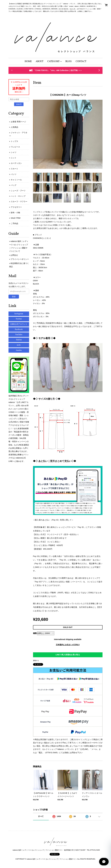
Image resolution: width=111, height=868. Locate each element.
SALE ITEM (16, 218)
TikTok (19, 340)
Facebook (19, 329)
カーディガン (16, 163)
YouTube (19, 335)
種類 (35, 633)
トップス (14, 141)
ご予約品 (14, 223)
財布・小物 (15, 213)
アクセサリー (16, 207)
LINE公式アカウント (19, 324)
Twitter (19, 319)
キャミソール (16, 180)
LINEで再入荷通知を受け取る (68, 655)
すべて (41, 816)
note (19, 345)
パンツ (14, 174)
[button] (54, 61)
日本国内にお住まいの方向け (68, 645)
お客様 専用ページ (18, 122)
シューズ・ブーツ (18, 191)
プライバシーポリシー (20, 259)
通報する (36, 661)
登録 (14, 297)
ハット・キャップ (18, 196)
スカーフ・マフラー (19, 202)
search (19, 104)
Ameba (19, 350)
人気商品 (14, 127)
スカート (14, 169)
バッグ (14, 185)
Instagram (19, 314)
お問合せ (14, 255)
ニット (14, 158)
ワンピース (15, 147)
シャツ (14, 152)
